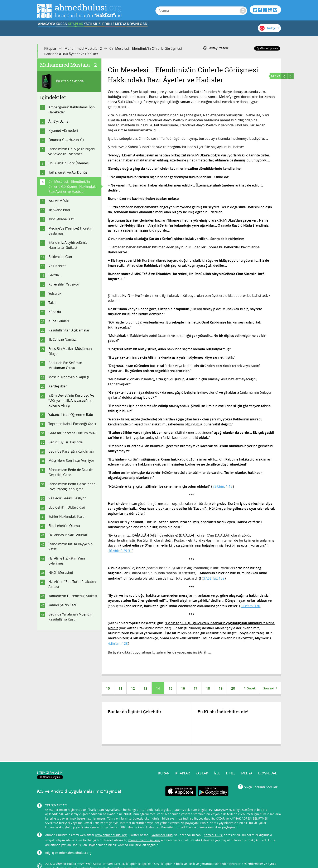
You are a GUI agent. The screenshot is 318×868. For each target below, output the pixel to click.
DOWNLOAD (231, 30)
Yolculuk (55, 293)
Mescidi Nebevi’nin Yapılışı (69, 377)
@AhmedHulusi (162, 827)
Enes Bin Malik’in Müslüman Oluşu (70, 351)
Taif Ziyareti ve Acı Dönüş (68, 172)
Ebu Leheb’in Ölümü (64, 526)
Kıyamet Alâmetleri (63, 131)
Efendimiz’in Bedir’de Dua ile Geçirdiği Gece (71, 472)
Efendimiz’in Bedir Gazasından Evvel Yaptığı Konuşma (72, 486)
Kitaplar (50, 48)
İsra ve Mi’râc (59, 201)
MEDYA (205, 30)
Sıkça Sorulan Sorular (261, 779)
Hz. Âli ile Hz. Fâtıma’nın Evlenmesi (67, 561)
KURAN (76, 30)
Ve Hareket (57, 266)
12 (133, 688)
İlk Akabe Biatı (59, 210)
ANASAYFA (50, 30)
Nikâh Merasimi (61, 572)
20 (233, 688)
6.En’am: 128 (118, 643)
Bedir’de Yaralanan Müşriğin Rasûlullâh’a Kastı (70, 617)
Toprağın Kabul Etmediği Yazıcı (72, 424)
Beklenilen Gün (60, 257)
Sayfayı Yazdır (216, 48)
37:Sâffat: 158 (214, 578)
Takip (52, 303)
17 (196, 688)
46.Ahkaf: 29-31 (120, 551)
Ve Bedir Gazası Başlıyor (67, 498)
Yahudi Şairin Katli (62, 605)
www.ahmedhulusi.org (111, 827)
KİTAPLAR (101, 30)
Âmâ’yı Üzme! (59, 121)
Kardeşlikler (58, 386)
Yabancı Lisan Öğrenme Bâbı (71, 415)
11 (120, 688)
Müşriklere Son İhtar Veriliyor (71, 461)
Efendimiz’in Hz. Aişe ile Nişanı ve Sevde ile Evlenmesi (72, 151)
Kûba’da (55, 312)
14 (158, 688)
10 (108, 688)
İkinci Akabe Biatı (61, 219)
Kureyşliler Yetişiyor (64, 284)
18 (208, 688)
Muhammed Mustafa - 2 (83, 48)
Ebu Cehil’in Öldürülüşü (67, 507)
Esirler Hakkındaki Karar (67, 516)
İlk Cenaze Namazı (62, 339)
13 (145, 688)
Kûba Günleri (59, 321)
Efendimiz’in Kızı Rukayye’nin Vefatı (71, 547)
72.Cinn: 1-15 (223, 486)
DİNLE (179, 30)
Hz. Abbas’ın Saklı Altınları (68, 535)
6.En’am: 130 (250, 606)
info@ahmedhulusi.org (75, 845)
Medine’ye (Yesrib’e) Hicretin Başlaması (70, 231)
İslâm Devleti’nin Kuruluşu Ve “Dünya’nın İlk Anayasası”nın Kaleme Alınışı (71, 400)
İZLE (153, 30)
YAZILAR (127, 30)
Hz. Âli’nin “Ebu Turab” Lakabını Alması (73, 584)
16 (183, 688)
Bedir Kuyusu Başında (66, 442)
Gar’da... (55, 275)
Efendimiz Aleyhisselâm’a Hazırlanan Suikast (68, 245)
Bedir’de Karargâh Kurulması (71, 451)
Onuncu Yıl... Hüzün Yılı (66, 140)
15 (170, 688)
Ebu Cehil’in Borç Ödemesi (69, 163)
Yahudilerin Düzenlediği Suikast (73, 596)
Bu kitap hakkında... (63, 81)
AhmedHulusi (213, 827)
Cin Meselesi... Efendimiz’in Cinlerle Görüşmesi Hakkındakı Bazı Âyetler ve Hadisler (72, 187)
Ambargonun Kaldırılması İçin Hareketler (72, 110)
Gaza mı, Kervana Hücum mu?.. (73, 433)
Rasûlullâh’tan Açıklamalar (69, 330)
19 (221, 688)
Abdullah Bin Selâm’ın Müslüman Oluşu (65, 365)
